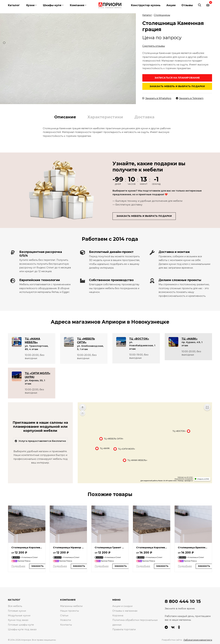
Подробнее (18, 566)
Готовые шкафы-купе (21, 625)
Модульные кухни (19, 616)
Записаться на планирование (177, 78)
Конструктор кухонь (146, 5)
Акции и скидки (122, 606)
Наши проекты (69, 611)
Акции (171, 5)
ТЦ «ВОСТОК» (139, 339)
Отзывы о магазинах (125, 611)
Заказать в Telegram (190, 98)
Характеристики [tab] (105, 117)
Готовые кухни (17, 611)
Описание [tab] (65, 117)
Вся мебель (15, 606)
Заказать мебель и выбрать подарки (177, 86)
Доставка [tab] (144, 117)
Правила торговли (124, 629)
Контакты (66, 625)
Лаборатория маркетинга (198, 640)
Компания (77, 5)
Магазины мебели (71, 606)
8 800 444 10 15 (183, 601)
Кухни (30, 5)
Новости (65, 620)
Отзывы (187, 5)
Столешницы (162, 15)
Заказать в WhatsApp (157, 98)
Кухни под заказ (18, 620)
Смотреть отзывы (154, 46)
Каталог (14, 5)
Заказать (38, 566)
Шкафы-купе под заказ (22, 629)
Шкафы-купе (52, 5)
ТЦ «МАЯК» (190, 339)
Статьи (64, 616)
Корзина (118, 616)
